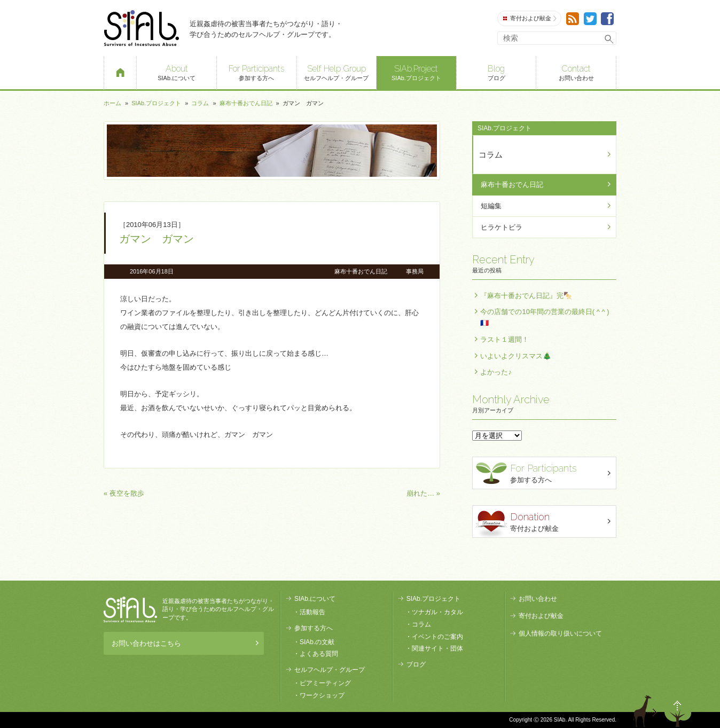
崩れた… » (423, 493)
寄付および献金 (530, 18)
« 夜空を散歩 (124, 493)
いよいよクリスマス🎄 (516, 356)
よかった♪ (496, 372)
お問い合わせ (576, 72)
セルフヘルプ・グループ (337, 72)
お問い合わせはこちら (185, 643)
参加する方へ (257, 72)
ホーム (112, 103)
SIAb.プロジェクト (416, 72)
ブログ (496, 72)
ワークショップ (322, 695)
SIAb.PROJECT (130, 609)
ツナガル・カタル (437, 612)
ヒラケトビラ (502, 227)
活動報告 (312, 612)
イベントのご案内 (437, 637)
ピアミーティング (325, 683)
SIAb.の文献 (317, 642)
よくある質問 (319, 654)
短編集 (491, 206)
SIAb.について (177, 72)
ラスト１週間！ (504, 339)
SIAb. (141, 28)
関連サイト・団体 (437, 648)
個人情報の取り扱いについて (560, 633)
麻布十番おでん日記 (246, 103)
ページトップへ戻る (678, 711)
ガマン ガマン (156, 239)
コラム (200, 103)
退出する (647, 711)
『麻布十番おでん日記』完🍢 (526, 296)
